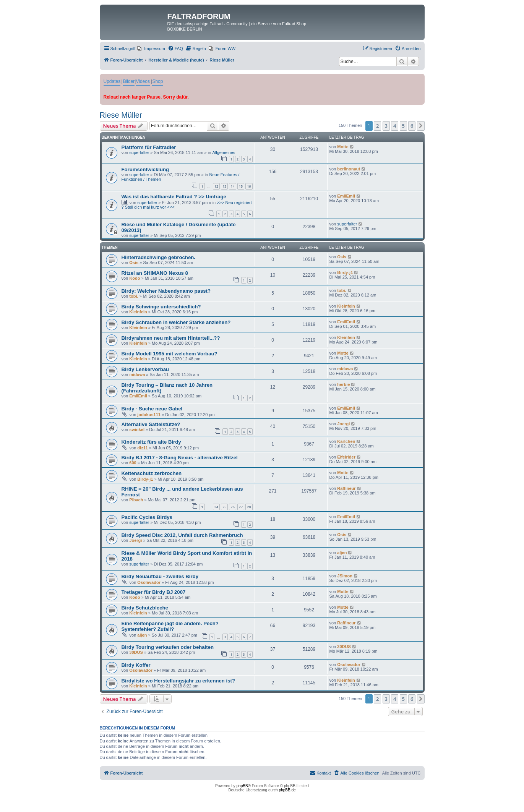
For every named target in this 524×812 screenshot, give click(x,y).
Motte (343, 147)
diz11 (143, 448)
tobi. (134, 296)
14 (232, 186)
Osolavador (149, 582)
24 (216, 507)
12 (216, 186)
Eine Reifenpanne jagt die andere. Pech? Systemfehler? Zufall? (170, 626)
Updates (112, 81)
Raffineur (346, 488)
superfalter (139, 152)
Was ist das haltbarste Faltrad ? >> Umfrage (174, 197)
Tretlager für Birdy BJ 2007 (154, 592)
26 (232, 507)
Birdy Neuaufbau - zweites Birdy (160, 576)
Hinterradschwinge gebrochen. (158, 257)
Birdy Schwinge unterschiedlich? (161, 307)
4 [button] (395, 126)
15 (241, 186)
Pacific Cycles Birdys (147, 517)
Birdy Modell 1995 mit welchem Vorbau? (170, 354)
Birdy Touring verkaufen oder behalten (168, 647)
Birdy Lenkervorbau (145, 369)
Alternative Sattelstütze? (151, 424)
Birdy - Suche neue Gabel (152, 409)
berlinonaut (349, 169)
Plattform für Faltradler (149, 147)
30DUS (136, 652)
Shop (157, 81)
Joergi (343, 424)
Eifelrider (346, 457)
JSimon (345, 576)
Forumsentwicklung (145, 169)
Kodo (135, 278)
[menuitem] (151, 49)
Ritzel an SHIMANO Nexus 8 (155, 273)
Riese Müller (121, 115)
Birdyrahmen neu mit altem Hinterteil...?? (171, 338)
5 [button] (403, 126)
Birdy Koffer (136, 665)
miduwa (137, 374)
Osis (134, 263)
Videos (143, 81)
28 (249, 507)
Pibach (136, 500)
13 (224, 186)
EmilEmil (346, 196)
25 (224, 507)
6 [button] (412, 126)
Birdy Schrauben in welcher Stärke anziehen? (176, 322)
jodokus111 (149, 415)
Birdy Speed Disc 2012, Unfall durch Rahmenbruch (182, 535)
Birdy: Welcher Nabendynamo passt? (166, 291)
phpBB (242, 786)
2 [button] (377, 126)
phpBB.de (287, 790)
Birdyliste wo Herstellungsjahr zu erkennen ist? (178, 681)
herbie (343, 384)
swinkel (137, 430)
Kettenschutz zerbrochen (152, 473)
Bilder (129, 81)
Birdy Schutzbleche (145, 608)
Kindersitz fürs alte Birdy (151, 442)
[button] (421, 126)
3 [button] (386, 126)
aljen (342, 553)
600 (133, 463)
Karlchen (346, 441)
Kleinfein (138, 312)
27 (241, 507)
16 (249, 186)
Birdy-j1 (345, 272)
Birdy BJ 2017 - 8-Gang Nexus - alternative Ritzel (180, 458)
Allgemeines (224, 152)
